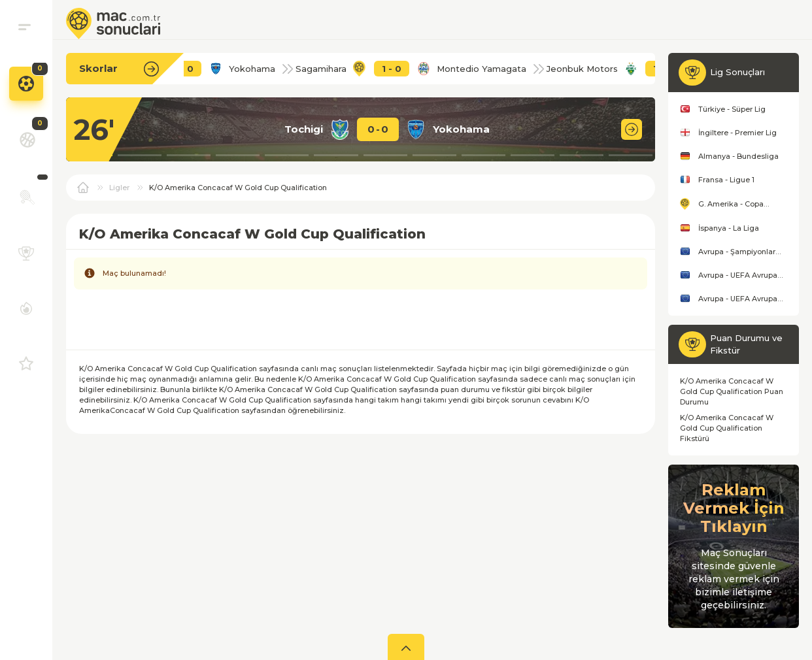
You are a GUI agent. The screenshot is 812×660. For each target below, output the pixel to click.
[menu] (25, 27)
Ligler (119, 188)
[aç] (406, 647)
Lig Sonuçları (737, 72)
